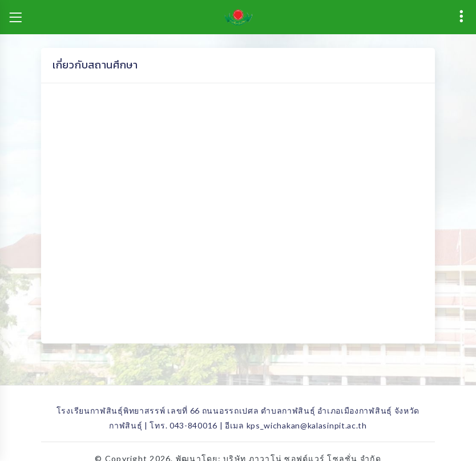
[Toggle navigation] (15, 17)
